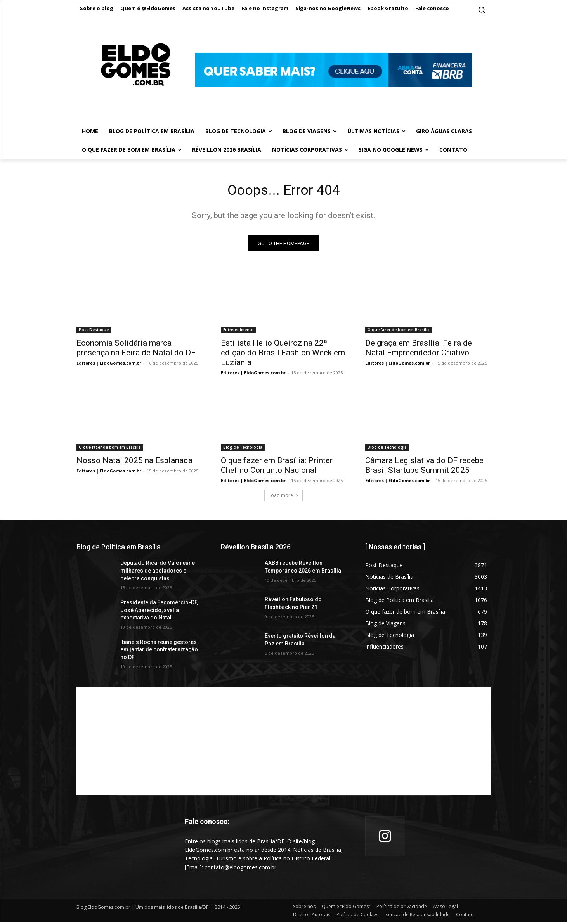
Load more (283, 497)
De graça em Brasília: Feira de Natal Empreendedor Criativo (419, 350)
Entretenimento (238, 332)
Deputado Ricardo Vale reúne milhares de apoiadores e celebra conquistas (158, 573)
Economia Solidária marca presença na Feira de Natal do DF (136, 350)
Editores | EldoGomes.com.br (109, 365)
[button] (482, 10)
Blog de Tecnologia (243, 450)
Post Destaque (94, 332)
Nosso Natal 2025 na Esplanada (135, 463)
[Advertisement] (284, 743)
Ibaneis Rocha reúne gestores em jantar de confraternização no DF (159, 652)
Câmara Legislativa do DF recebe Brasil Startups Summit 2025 (424, 468)
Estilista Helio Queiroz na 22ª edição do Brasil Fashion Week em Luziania (283, 355)
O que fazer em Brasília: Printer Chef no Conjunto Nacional (277, 468)
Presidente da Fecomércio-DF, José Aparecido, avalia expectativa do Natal (159, 612)
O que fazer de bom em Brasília (399, 332)
